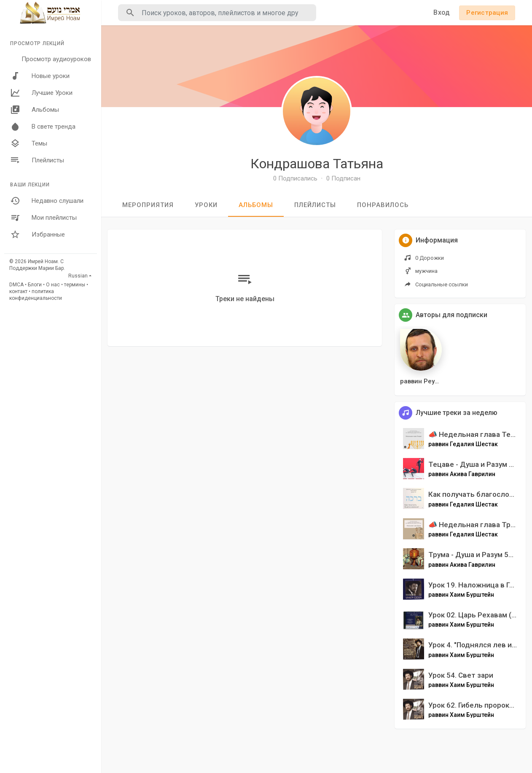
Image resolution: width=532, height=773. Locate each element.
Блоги (35, 285)
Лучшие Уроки (41, 93)
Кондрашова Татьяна (317, 164)
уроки (206, 205)
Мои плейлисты (43, 218)
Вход (442, 12)
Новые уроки (40, 76)
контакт (18, 291)
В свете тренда (43, 127)
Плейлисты (37, 160)
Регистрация (487, 13)
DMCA (16, 285)
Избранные (38, 234)
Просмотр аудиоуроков (56, 59)
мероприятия (148, 205)
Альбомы (35, 110)
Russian (78, 276)
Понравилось (383, 205)
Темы (29, 143)
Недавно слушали (47, 201)
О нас (53, 285)
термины (75, 285)
